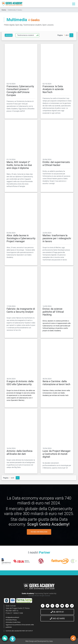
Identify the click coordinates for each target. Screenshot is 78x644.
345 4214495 (57, 618)
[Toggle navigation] (74, 4)
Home (4, 10)
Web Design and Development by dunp (39, 641)
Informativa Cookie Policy (13, 622)
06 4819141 (57, 612)
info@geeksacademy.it (12, 617)
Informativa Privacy (11, 620)
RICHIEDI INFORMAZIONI (39, 532)
